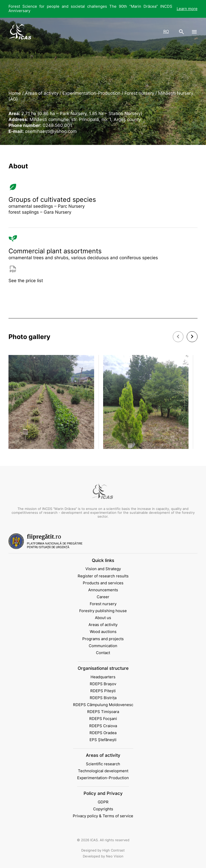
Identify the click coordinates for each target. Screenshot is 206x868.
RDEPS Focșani (103, 719)
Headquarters (103, 677)
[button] (178, 337)
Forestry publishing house (103, 611)
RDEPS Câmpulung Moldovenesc (103, 705)
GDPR (103, 802)
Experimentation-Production (103, 778)
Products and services (103, 583)
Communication (103, 646)
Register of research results (103, 576)
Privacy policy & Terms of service (103, 816)
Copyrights (103, 809)
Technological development (103, 771)
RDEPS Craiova (103, 726)
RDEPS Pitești (103, 691)
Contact (103, 653)
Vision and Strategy (103, 569)
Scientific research (103, 764)
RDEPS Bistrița (103, 698)
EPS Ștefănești (103, 740)
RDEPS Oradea (103, 733)
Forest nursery (103, 604)
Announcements (103, 590)
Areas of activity (103, 625)
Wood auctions (103, 632)
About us (103, 618)
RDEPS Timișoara (103, 712)
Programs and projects (103, 639)
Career (103, 597)
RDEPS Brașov (103, 684)
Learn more (187, 9)
